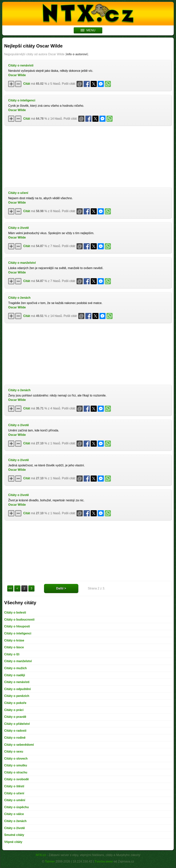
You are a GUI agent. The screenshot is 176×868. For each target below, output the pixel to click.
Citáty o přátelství (17, 724)
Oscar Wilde (17, 75)
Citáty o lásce (14, 647)
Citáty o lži (12, 654)
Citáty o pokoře (15, 703)
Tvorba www (104, 861)
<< (10, 588)
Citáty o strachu (16, 772)
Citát (27, 84)
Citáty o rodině (15, 738)
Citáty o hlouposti (17, 626)
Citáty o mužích (15, 668)
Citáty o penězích (17, 696)
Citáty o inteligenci (22, 100)
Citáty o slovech (16, 759)
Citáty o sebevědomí (19, 745)
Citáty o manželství (22, 263)
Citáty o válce (14, 814)
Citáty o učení (18, 193)
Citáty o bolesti (15, 612)
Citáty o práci (14, 710)
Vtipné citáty (13, 842)
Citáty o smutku (16, 765)
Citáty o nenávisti (21, 65)
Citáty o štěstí (14, 786)
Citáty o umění (15, 800)
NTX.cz (41, 855)
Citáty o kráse (14, 640)
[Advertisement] (88, 156)
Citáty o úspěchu (16, 807)
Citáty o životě (18, 228)
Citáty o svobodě (16, 779)
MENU (88, 30)
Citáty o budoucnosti (19, 620)
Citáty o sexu (14, 752)
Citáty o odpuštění (18, 689)
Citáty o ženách (19, 298)
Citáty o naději (15, 675)
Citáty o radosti (15, 731)
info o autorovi (77, 54)
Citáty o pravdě (15, 717)
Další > (61, 588)
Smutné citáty (14, 835)
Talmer (50, 861)
